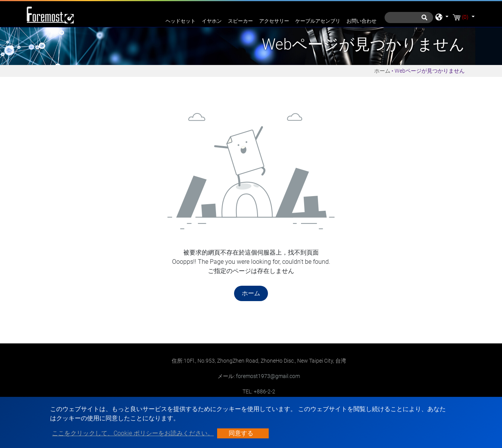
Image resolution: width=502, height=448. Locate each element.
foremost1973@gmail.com (268, 376)
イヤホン (212, 21)
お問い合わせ (361, 21)
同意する (241, 433)
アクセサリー (274, 21)
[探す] (409, 17)
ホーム (382, 71)
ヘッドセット (181, 21)
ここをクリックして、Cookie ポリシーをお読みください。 (133, 433)
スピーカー (240, 21)
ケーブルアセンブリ (318, 21)
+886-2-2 (264, 391)
